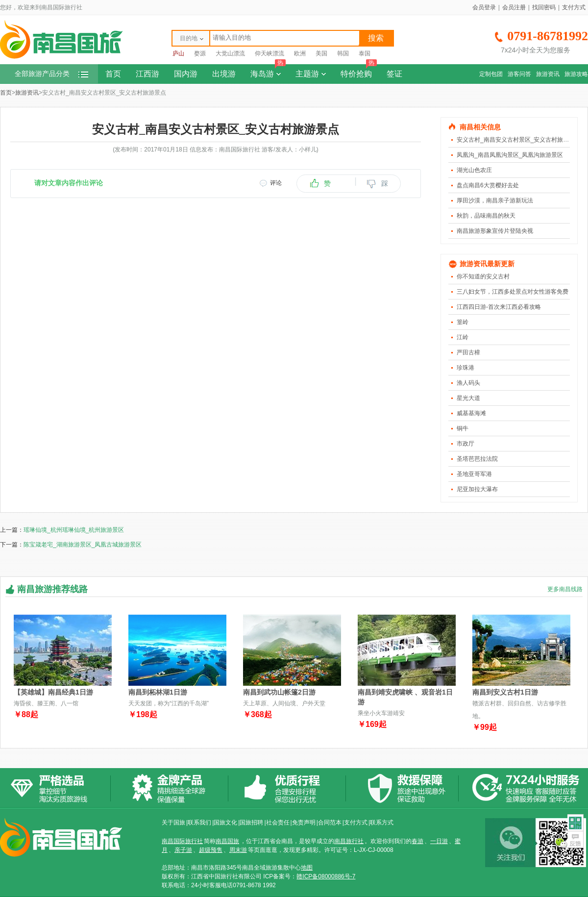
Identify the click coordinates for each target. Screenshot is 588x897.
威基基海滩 (471, 413)
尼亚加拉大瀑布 (477, 489)
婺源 (200, 53)
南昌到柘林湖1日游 (158, 692)
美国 (321, 53)
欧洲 (300, 53)
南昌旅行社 (349, 841)
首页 (113, 74)
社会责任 (278, 822)
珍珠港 (465, 368)
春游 (417, 841)
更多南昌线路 (565, 589)
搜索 (376, 38)
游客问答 (519, 74)
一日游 (439, 841)
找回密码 (544, 7)
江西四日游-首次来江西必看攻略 (499, 307)
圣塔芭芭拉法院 (477, 459)
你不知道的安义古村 (483, 276)
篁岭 (463, 322)
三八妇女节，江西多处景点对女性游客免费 (513, 292)
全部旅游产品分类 (51, 74)
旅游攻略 (576, 74)
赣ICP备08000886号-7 (326, 876)
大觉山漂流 (230, 53)
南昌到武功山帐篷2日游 (279, 692)
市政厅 (465, 444)
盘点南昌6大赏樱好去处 (488, 185)
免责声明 (304, 822)
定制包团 (491, 74)
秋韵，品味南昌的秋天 (486, 216)
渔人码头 (468, 383)
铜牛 (463, 428)
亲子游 (183, 850)
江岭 (463, 337)
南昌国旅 (227, 841)
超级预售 (211, 850)
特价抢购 (359, 71)
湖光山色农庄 (474, 170)
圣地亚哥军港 (474, 474)
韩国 (343, 53)
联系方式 (382, 822)
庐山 (178, 53)
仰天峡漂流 (269, 53)
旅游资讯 (548, 74)
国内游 (186, 74)
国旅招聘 (251, 822)
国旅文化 (225, 822)
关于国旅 (173, 822)
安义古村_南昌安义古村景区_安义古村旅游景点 (519, 140)
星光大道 (468, 398)
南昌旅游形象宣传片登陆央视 (495, 231)
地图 (307, 868)
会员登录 (484, 7)
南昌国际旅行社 (182, 841)
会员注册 (514, 7)
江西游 (147, 74)
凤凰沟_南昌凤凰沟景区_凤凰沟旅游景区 (510, 155)
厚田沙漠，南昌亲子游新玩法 (495, 200)
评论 (276, 183)
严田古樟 (468, 352)
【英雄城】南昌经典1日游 (53, 692)
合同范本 (330, 822)
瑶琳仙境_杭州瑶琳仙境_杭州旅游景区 (74, 530)
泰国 (365, 53)
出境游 (224, 74)
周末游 (238, 850)
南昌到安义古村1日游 (505, 692)
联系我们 (199, 822)
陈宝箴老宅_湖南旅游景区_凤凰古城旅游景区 (83, 545)
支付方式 (574, 7)
